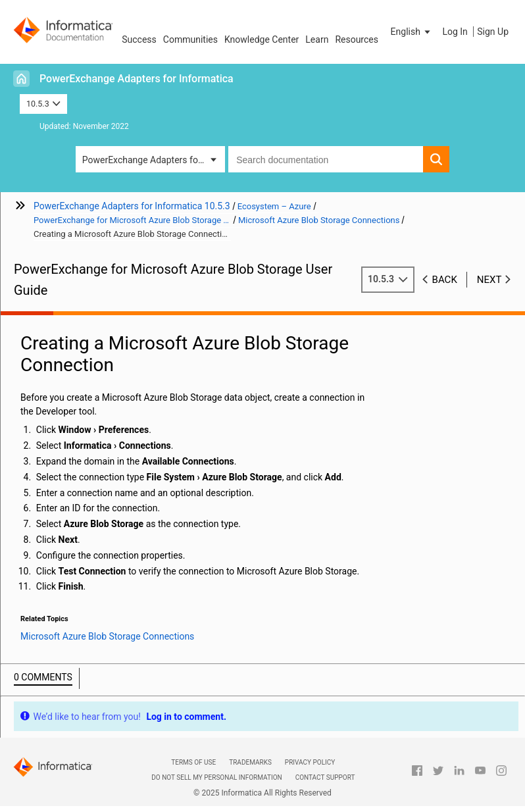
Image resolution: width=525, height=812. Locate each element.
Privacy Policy (310, 762)
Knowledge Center (262, 39)
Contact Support (325, 777)
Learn (317, 39)
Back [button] (445, 280)
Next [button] (489, 280)
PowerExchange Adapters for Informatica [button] (154, 160)
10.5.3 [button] (43, 104)
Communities (190, 39)
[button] (412, 32)
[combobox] (326, 159)
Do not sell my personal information (216, 777)
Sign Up (493, 32)
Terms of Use (193, 762)
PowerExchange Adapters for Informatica (137, 79)
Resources (357, 39)
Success (139, 39)
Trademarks (250, 762)
